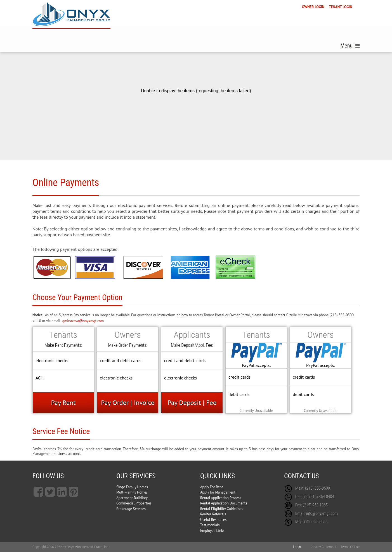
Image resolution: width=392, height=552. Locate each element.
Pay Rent (63, 403)
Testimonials (210, 525)
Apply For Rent (212, 487)
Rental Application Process (221, 498)
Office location (316, 522)
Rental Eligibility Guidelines (222, 509)
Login (297, 547)
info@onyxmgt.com (322, 513)
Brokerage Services (131, 509)
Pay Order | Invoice (128, 403)
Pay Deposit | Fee (192, 403)
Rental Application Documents (224, 503)
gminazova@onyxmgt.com (83, 321)
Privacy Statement (323, 547)
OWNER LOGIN (313, 7)
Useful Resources (213, 520)
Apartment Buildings (132, 498)
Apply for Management (218, 492)
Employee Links (212, 531)
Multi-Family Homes (132, 492)
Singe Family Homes (132, 487)
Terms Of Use (350, 547)
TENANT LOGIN (341, 7)
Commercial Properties (134, 503)
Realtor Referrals (213, 514)
